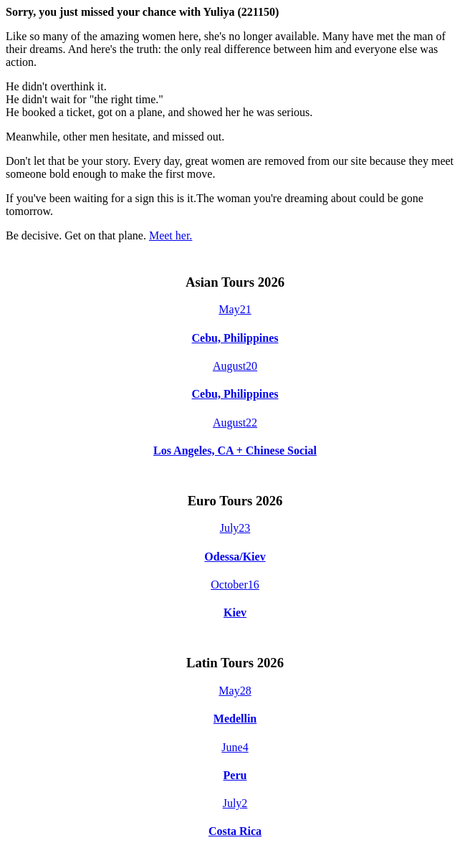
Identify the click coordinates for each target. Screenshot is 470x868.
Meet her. (171, 235)
